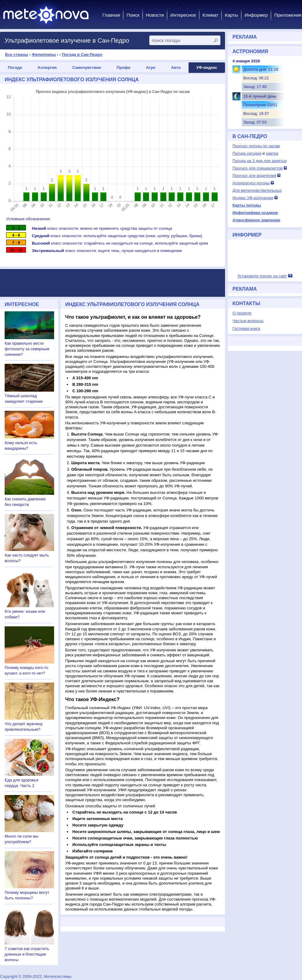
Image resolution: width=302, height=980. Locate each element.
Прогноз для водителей (254, 176)
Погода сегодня (247, 153)
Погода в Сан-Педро (82, 55)
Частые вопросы (248, 321)
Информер (256, 15)
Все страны (17, 55)
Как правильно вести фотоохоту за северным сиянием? (27, 349)
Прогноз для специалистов (257, 168)
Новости (155, 15)
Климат (210, 15)
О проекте (242, 313)
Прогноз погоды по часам (256, 146)
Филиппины (44, 55)
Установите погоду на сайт (262, 276)
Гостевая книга (246, 328)
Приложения (288, 15)
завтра (272, 153)
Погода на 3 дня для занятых (260, 161)
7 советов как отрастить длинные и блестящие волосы (27, 954)
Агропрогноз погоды (251, 183)
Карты (231, 15)
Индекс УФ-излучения (253, 198)
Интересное (183, 15)
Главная (111, 15)
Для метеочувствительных (257, 190)
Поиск (133, 15)
